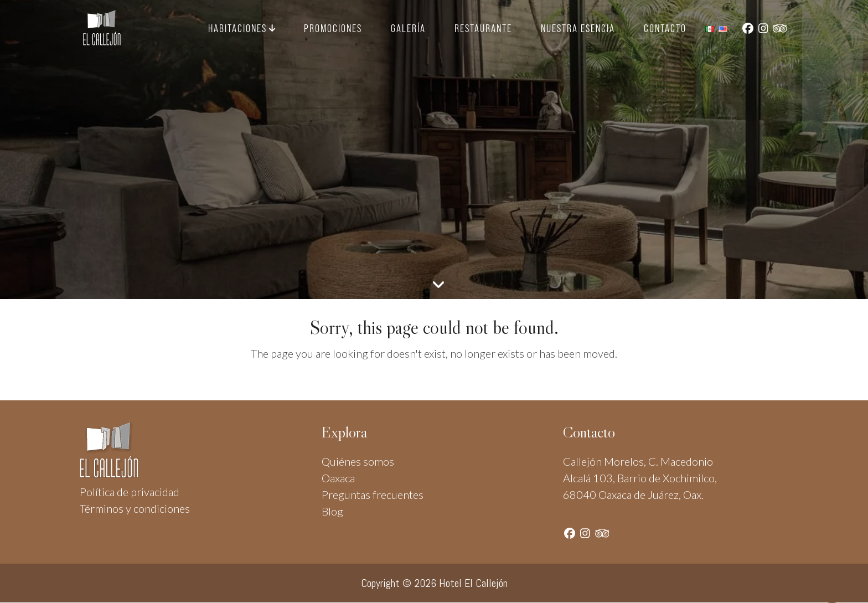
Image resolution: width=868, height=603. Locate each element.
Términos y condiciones (135, 508)
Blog (332, 511)
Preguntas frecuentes (373, 494)
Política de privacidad (130, 492)
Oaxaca (338, 478)
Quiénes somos (358, 461)
